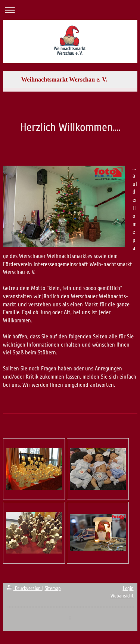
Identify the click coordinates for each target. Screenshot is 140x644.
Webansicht (122, 596)
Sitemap (53, 588)
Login (128, 588)
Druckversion (24, 588)
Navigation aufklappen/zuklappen (70, 10)
